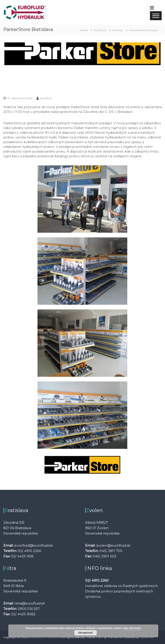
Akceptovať (86, 633)
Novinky (118, 30)
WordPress (146, 637)
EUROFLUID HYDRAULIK (45, 637)
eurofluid (46, 98)
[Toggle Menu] (156, 16)
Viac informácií (132, 628)
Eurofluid (100, 30)
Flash (100, 637)
